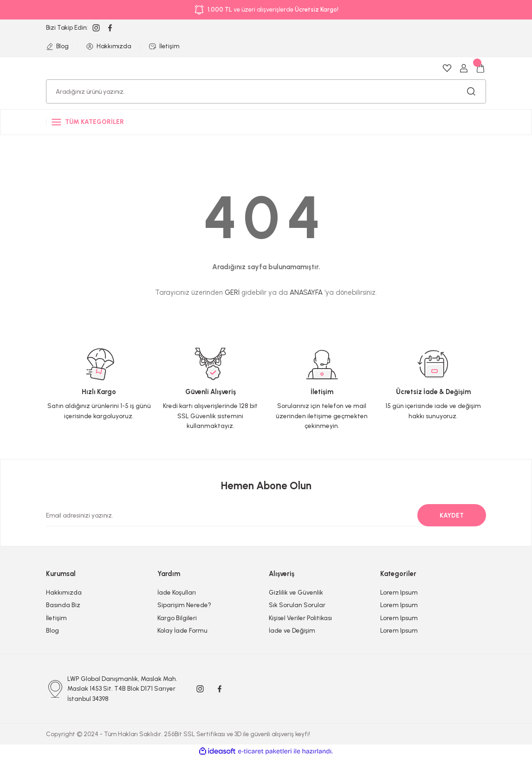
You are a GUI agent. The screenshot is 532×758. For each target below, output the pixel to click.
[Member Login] (464, 68)
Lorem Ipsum (399, 592)
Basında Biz (63, 605)
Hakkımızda (64, 592)
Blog (52, 630)
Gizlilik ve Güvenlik (296, 592)
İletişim (56, 618)
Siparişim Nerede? (184, 605)
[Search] (266, 91)
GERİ (232, 292)
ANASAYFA (306, 292)
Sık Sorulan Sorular (297, 605)
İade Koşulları (177, 592)
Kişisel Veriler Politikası (300, 618)
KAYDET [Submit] (452, 515)
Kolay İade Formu (182, 630)
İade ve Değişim (292, 630)
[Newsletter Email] (260, 515)
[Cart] (480, 68)
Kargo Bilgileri (177, 618)
